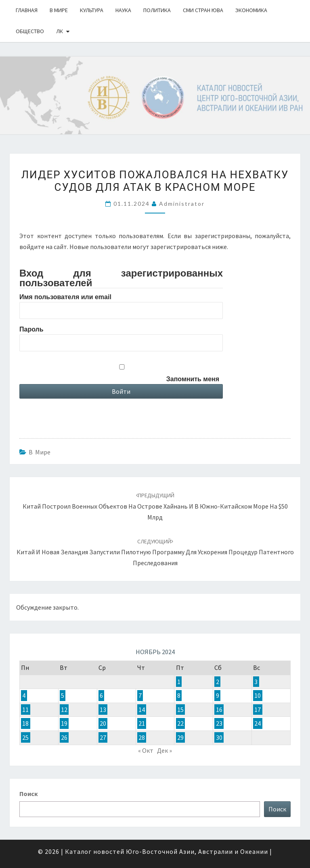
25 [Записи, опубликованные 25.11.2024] (25, 737)
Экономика (251, 10)
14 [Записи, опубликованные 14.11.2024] (142, 710)
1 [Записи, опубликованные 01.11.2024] (179, 682)
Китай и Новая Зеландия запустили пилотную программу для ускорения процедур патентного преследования (155, 552)
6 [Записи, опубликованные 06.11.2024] (101, 696)
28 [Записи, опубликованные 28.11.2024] (142, 737)
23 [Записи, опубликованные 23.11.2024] (219, 724)
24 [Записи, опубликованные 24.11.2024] (258, 724)
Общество (30, 31)
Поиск (29, 794)
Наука (123, 10)
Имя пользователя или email (65, 297)
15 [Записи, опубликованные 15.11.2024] (180, 710)
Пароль (31, 329)
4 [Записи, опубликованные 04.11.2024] (24, 696)
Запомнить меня (193, 379)
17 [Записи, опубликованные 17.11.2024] (258, 710)
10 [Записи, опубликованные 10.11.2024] (258, 696)
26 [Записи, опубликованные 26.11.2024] (64, 737)
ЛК (60, 31)
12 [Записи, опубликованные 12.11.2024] (64, 710)
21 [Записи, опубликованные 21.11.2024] (142, 724)
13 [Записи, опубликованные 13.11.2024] (103, 710)
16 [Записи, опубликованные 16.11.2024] (219, 710)
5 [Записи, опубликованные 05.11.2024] (63, 696)
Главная (27, 10)
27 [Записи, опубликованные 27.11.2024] (103, 737)
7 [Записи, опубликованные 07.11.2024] (140, 696)
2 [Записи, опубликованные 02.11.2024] (218, 682)
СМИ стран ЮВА (203, 10)
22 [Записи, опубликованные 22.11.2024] (180, 724)
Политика (157, 10)
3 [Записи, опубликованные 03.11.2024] (256, 682)
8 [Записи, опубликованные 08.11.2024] (179, 696)
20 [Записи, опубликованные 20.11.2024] (103, 724)
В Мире (59, 10)
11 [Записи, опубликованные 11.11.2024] (25, 710)
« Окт (146, 750)
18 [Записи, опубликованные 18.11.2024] (25, 724)
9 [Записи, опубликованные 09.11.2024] (218, 696)
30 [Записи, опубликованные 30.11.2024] (219, 737)
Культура (92, 10)
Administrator (182, 204)
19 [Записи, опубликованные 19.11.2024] (64, 724)
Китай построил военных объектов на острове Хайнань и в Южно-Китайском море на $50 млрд (155, 506)
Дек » (164, 750)
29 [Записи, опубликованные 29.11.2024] (180, 737)
